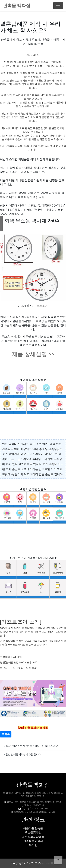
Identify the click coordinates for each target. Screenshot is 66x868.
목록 (6, 734)
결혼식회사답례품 (33, 837)
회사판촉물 (50, 464)
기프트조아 (41, 306)
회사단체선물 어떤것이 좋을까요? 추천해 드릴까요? (32, 746)
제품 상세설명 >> (33, 354)
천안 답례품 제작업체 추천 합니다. (24, 754)
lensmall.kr (48, 863)
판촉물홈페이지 (33, 841)
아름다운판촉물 (33, 828)
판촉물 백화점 (17, 6)
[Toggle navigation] (58, 6)
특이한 (33, 845)
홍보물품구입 (33, 833)
